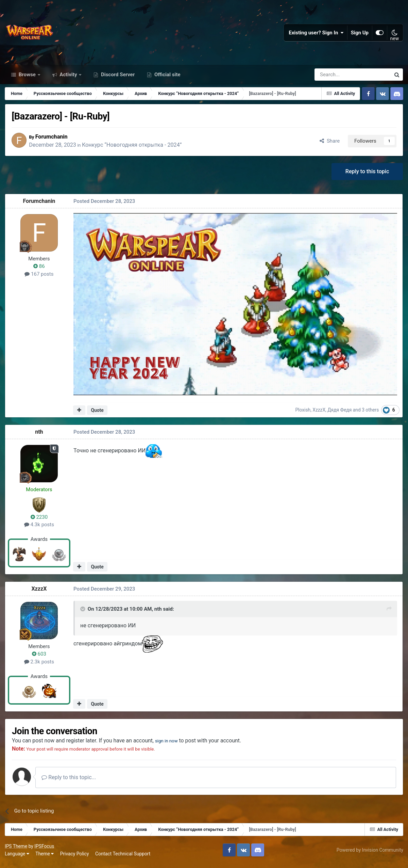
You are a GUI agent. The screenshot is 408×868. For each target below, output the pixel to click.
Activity (69, 78)
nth (39, 436)
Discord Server (117, 78)
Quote (97, 414)
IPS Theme (16, 850)
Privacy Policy (75, 858)
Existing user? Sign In (316, 34)
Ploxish (303, 413)
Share (329, 144)
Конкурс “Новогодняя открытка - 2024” (135, 148)
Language (17, 858)
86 (39, 270)
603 (39, 658)
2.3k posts (39, 665)
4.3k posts (39, 528)
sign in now (171, 744)
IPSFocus (45, 850)
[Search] (334, 78)
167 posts (39, 277)
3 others (371, 413)
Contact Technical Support (123, 858)
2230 (39, 520)
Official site (167, 78)
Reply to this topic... (71, 781)
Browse (27, 78)
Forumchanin (55, 140)
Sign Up (360, 34)
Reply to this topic (367, 175)
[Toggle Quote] (83, 613)
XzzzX (320, 413)
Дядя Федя (340, 413)
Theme (45, 858)
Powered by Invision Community (370, 854)
